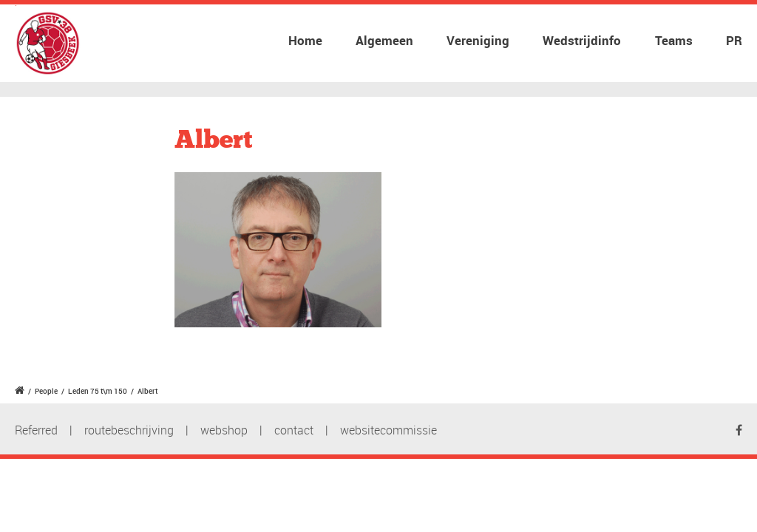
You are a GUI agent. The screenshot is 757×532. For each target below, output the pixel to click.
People (46, 391)
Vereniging (478, 40)
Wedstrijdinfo (582, 40)
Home (305, 40)
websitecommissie (388, 430)
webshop (224, 430)
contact (294, 430)
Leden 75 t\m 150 (98, 391)
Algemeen (384, 40)
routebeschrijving (129, 430)
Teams (674, 40)
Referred (36, 430)
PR (734, 40)
